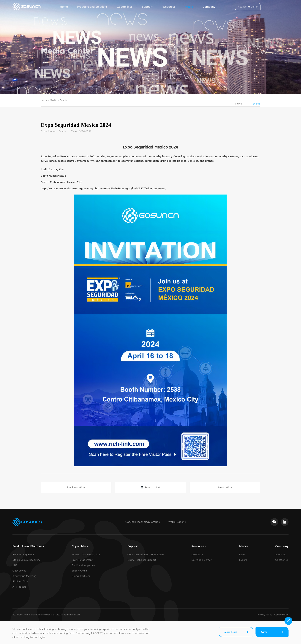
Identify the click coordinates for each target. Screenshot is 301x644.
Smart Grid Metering (24, 576)
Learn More (230, 632)
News (239, 106)
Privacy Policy (265, 615)
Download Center (201, 560)
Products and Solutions (92, 7)
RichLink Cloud (21, 581)
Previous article (76, 487)
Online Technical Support (142, 560)
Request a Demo (248, 7)
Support (147, 7)
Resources (169, 7)
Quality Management (84, 565)
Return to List (152, 487)
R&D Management (82, 560)
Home (64, 7)
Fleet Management (23, 554)
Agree (264, 632)
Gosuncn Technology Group (142, 522)
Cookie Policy (281, 615)
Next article (225, 487)
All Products (19, 587)
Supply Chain (79, 571)
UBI (15, 565)
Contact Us (282, 560)
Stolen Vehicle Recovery (26, 560)
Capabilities (125, 7)
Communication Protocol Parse (146, 554)
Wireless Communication (86, 554)
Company (209, 7)
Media (189, 7)
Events (64, 106)
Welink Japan (176, 522)
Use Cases (197, 554)
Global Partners (81, 576)
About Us (281, 554)
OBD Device (19, 571)
